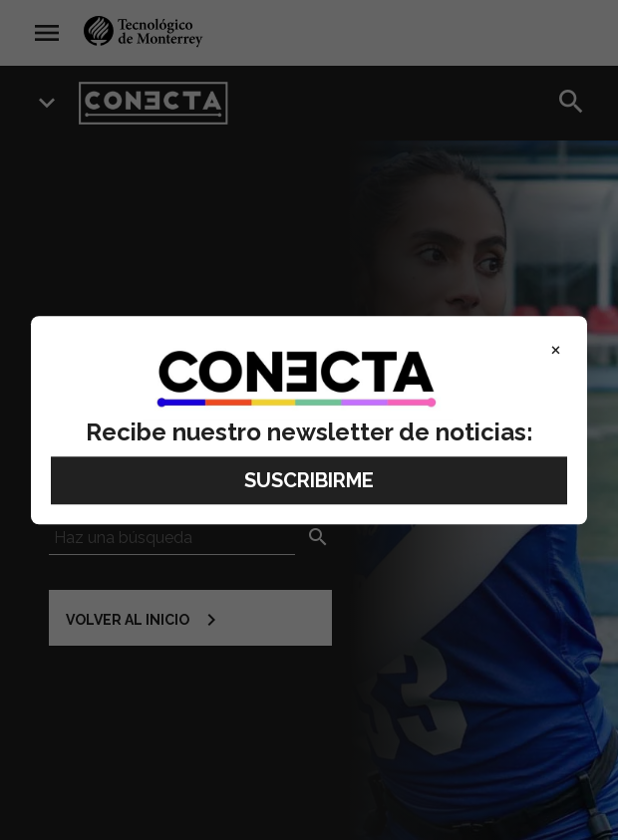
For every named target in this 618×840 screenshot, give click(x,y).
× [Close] (556, 349)
